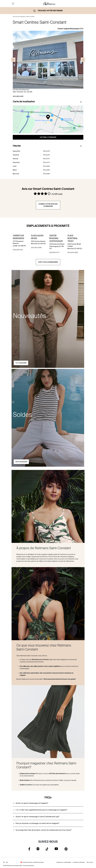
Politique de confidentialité (64, 862)
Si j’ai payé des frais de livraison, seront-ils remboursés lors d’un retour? (44, 830)
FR (7, 862)
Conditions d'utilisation (79, 862)
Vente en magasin (21, 462)
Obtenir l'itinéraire (48, 137)
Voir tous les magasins (48, 262)
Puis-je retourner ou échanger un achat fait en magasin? (37, 823)
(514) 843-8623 (73, 252)
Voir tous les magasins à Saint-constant (24, 17)
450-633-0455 (18, 96)
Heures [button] (47, 146)
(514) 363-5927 (18, 250)
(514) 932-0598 (36, 248)
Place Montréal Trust (73, 238)
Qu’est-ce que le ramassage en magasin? (32, 803)
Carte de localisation (47, 101)
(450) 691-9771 (54, 252)
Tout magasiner (21, 363)
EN (4, 862)
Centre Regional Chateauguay (56, 238)
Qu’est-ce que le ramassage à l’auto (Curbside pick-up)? (37, 817)
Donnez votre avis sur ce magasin (48, 205)
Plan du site (90, 862)
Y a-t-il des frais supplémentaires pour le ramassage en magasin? (41, 810)
